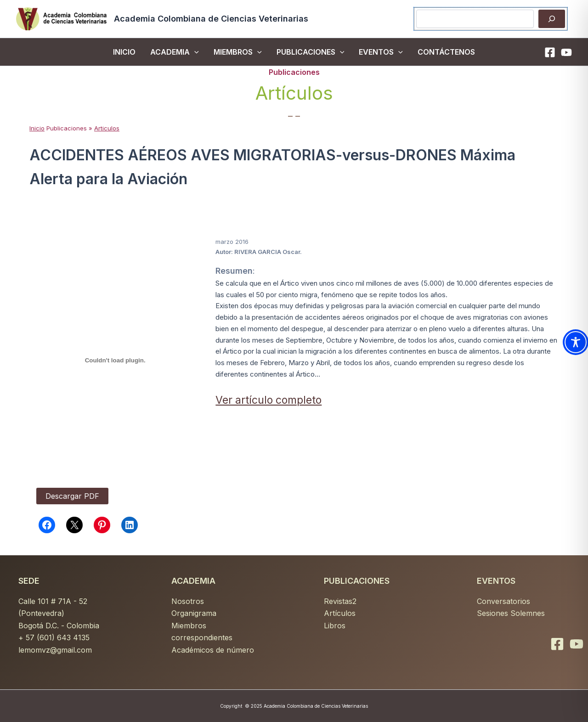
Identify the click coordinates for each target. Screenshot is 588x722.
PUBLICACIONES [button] (311, 52)
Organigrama (194, 613)
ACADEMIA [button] (175, 52)
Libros (335, 626)
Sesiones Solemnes (511, 613)
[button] (194, 52)
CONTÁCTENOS (446, 52)
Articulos (107, 128)
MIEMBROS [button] (238, 52)
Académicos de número (213, 650)
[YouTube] (566, 52)
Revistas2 (340, 601)
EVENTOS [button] (381, 52)
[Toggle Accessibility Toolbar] (576, 342)
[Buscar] (552, 19)
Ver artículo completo (269, 400)
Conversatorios (503, 601)
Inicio (37, 128)
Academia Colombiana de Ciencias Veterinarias (211, 19)
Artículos (340, 613)
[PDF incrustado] (115, 360)
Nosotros (188, 601)
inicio (124, 52)
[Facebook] (550, 52)
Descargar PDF (72, 496)
